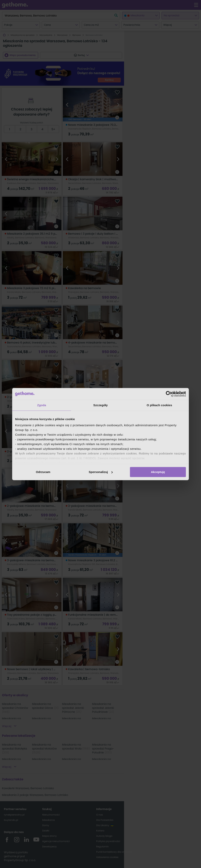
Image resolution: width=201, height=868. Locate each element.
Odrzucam (43, 472)
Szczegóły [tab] (100, 405)
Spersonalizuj (101, 472)
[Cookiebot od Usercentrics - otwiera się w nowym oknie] (169, 394)
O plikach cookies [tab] (159, 405)
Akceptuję (158, 472)
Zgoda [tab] (42, 405)
